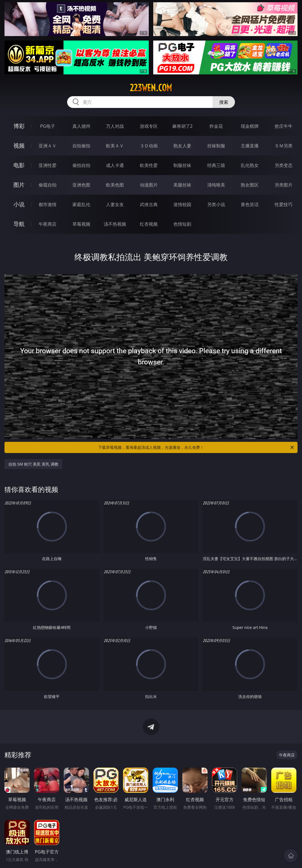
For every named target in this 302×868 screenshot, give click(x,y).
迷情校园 (182, 204)
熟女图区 (250, 185)
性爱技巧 (284, 204)
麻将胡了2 (182, 126)
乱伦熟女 (250, 165)
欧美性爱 (149, 165)
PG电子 (48, 126)
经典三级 (216, 165)
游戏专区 (149, 126)
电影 (19, 165)
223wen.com (151, 88)
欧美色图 (115, 185)
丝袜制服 (216, 146)
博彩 (19, 126)
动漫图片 (149, 185)
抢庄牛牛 (284, 126)
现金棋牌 (250, 126)
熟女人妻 (182, 146)
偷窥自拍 (48, 185)
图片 (19, 185)
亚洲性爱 (48, 165)
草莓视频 (81, 224)
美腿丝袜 (182, 185)
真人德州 (81, 126)
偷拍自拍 (81, 165)
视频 (19, 146)
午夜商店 (48, 224)
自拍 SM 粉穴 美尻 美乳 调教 (33, 464)
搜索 (224, 102)
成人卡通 (115, 165)
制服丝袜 (182, 165)
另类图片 (284, 185)
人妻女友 (115, 204)
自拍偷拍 (81, 146)
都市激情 (48, 204)
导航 (19, 224)
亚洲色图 (81, 185)
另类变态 (284, 165)
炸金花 (216, 126)
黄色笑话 (250, 204)
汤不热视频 (115, 224)
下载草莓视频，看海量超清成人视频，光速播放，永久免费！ (196, 447)
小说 (19, 204)
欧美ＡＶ (115, 146)
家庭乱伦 (81, 204)
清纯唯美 (216, 185)
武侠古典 (149, 204)
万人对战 (115, 126)
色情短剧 (182, 224)
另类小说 (216, 204)
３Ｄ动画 (149, 146)
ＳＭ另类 (284, 146)
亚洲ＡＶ (48, 146)
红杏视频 (149, 224)
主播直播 (250, 146)
